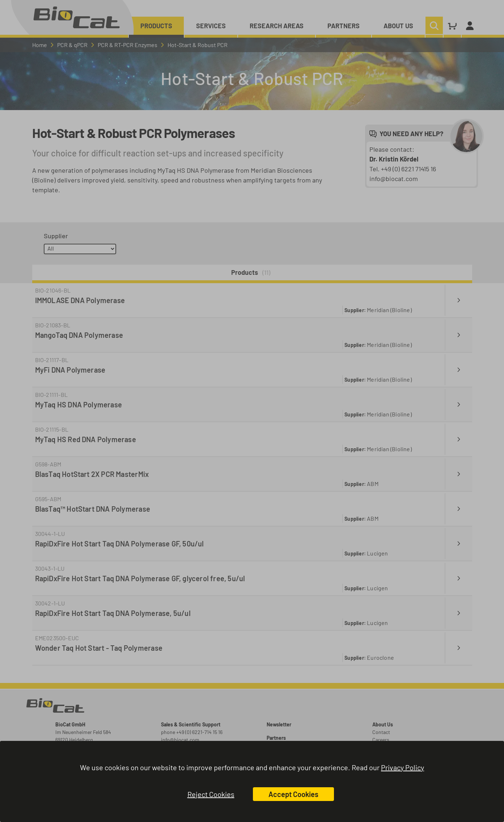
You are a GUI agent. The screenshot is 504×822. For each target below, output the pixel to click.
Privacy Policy (403, 767)
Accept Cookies (293, 794)
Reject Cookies (211, 794)
